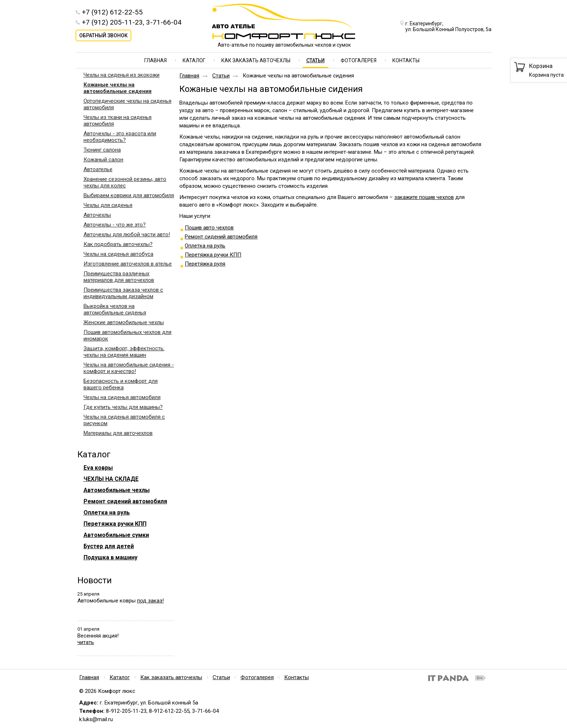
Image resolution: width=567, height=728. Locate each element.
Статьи (316, 60)
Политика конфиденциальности (327, 688)
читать (86, 642)
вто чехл (217, 228)
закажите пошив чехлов (424, 197)
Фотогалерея (257, 677)
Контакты (297, 677)
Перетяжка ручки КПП (213, 255)
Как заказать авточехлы (171, 677)
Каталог (94, 454)
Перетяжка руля (205, 264)
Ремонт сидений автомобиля (221, 237)
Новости (95, 580)
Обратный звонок (103, 35)
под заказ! (150, 601)
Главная (189, 76)
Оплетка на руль (205, 246)
